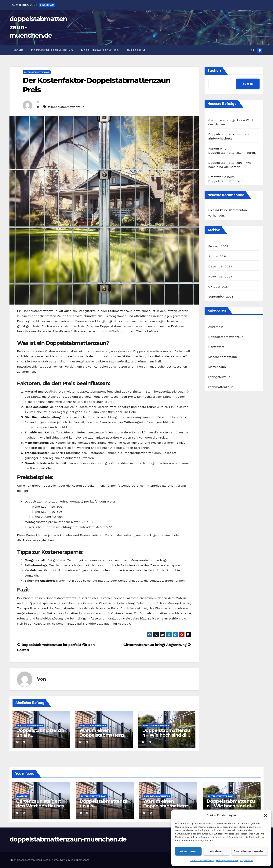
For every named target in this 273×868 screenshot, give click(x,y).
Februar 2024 (218, 246)
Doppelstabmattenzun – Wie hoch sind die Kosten (166, 735)
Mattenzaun (217, 367)
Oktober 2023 (219, 286)
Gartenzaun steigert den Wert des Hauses (40, 803)
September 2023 (221, 296)
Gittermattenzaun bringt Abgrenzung (157, 645)
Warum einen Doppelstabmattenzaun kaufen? (103, 735)
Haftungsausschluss (227, 860)
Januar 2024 (218, 256)
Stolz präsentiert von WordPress (29, 860)
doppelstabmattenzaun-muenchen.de (68, 839)
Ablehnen (217, 851)
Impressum (246, 860)
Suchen (214, 71)
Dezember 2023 (220, 266)
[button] (265, 815)
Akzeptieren (188, 851)
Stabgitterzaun (219, 377)
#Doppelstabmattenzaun (66, 107)
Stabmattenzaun (221, 387)
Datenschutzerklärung (202, 860)
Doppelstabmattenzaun (37, 72)
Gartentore (217, 347)
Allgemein (216, 327)
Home (18, 50)
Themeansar (83, 860)
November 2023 (220, 276)
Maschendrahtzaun (223, 357)
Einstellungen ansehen (249, 851)
